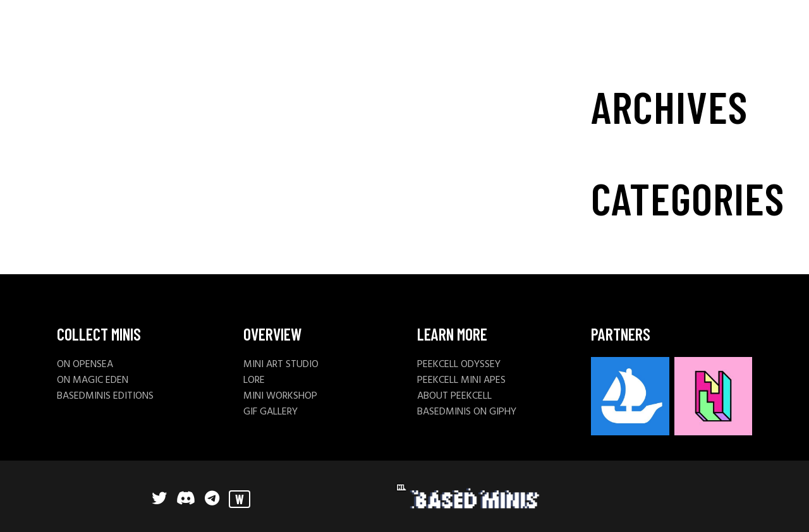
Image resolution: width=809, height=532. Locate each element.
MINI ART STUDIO (281, 365)
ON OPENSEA (85, 365)
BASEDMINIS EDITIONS (105, 396)
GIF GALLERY (271, 412)
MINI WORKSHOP (280, 396)
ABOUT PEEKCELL (454, 396)
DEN (119, 380)
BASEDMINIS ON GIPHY (467, 412)
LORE (254, 380)
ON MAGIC (81, 380)
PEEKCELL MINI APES (461, 380)
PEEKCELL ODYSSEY (459, 365)
